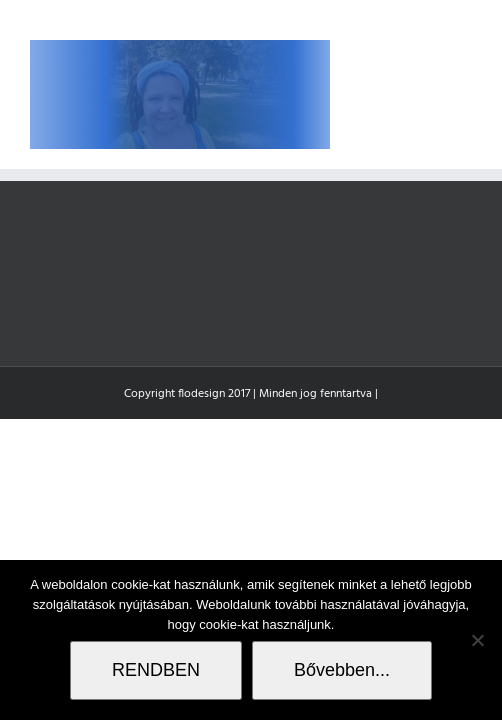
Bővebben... (342, 670)
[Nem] (477, 640)
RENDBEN (156, 670)
